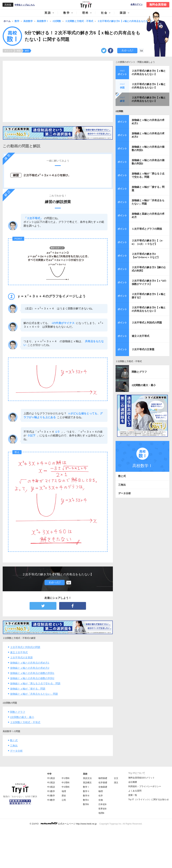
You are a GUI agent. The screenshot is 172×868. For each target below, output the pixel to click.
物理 (101, 791)
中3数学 (51, 800)
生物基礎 (103, 787)
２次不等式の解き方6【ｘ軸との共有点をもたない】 (149, 72)
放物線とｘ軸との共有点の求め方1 (30, 663)
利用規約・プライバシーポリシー (145, 786)
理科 (85, 13)
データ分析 (16, 751)
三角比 (14, 746)
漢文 (116, 783)
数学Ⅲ (86, 796)
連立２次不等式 (19, 652)
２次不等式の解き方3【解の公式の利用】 (149, 269)
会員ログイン (137, 4)
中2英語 (51, 783)
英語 (48, 13)
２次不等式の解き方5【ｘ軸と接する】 (149, 296)
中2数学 (51, 796)
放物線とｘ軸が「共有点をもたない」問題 (34, 694)
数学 (67, 13)
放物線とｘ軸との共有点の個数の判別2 (32, 678)
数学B (86, 804)
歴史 (64, 796)
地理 (64, 791)
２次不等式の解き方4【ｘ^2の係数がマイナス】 (149, 282)
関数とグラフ (18, 712)
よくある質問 (135, 791)
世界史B (102, 809)
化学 (101, 796)
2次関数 (119, 111)
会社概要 (133, 782)
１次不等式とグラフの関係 (147, 229)
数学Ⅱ (86, 791)
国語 (123, 13)
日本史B (102, 804)
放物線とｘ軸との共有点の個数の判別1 (32, 673)
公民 (64, 800)
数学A (86, 800)
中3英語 (51, 787)
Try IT (86, 5)
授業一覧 (133, 795)
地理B (101, 813)
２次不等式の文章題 (21, 657)
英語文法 (87, 778)
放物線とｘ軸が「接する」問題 (28, 689)
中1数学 (51, 791)
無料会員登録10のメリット (142, 778)
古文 (116, 778)
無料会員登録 (158, 5)
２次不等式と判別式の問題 (25, 647)
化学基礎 (103, 783)
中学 (49, 774)
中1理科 (66, 778)
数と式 (14, 740)
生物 (101, 800)
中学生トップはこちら (25, 5)
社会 (104, 13)
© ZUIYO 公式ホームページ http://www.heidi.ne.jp (63, 824)
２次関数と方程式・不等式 (25, 722)
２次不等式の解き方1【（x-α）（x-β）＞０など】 (147, 242)
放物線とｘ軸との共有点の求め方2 (30, 668)
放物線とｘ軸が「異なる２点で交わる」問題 (35, 683)
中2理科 (66, 783)
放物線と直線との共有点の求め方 (148, 215)
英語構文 (87, 783)
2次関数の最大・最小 (22, 717)
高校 (85, 774)
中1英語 (51, 778)
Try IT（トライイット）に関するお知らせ (149, 799)
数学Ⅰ (86, 787)
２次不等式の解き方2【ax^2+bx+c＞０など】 (146, 256)
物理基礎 (103, 778)
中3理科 (66, 787)
